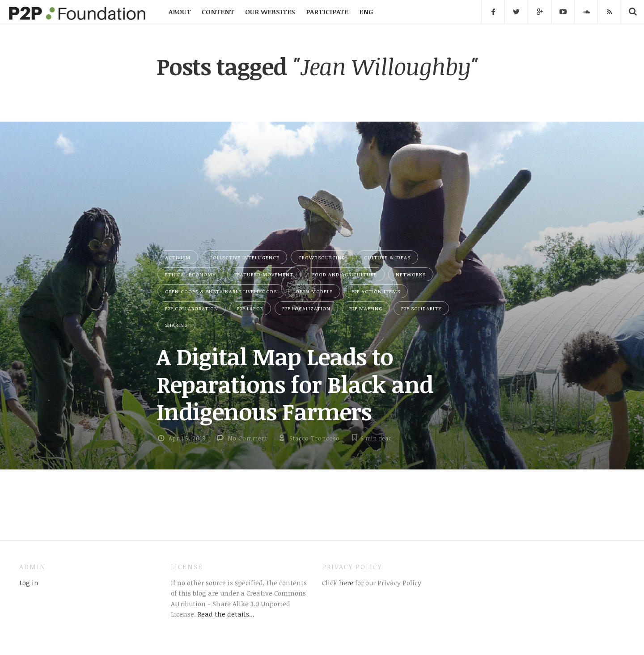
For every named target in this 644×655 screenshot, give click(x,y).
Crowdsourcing (322, 257)
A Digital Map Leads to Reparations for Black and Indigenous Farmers (295, 384)
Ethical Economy (190, 274)
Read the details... (226, 614)
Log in (29, 583)
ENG (366, 12)
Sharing (176, 325)
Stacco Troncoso (315, 438)
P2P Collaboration (192, 308)
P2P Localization (306, 308)
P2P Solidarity (421, 308)
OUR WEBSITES (270, 12)
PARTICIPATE (327, 12)
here (345, 583)
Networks (411, 274)
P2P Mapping (366, 308)
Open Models (314, 291)
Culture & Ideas (387, 257)
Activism (178, 257)
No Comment (248, 438)
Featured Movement (264, 274)
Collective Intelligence (244, 257)
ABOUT (180, 12)
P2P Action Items (376, 291)
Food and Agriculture (345, 274)
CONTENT (218, 12)
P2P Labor (250, 308)
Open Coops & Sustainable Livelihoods (221, 291)
